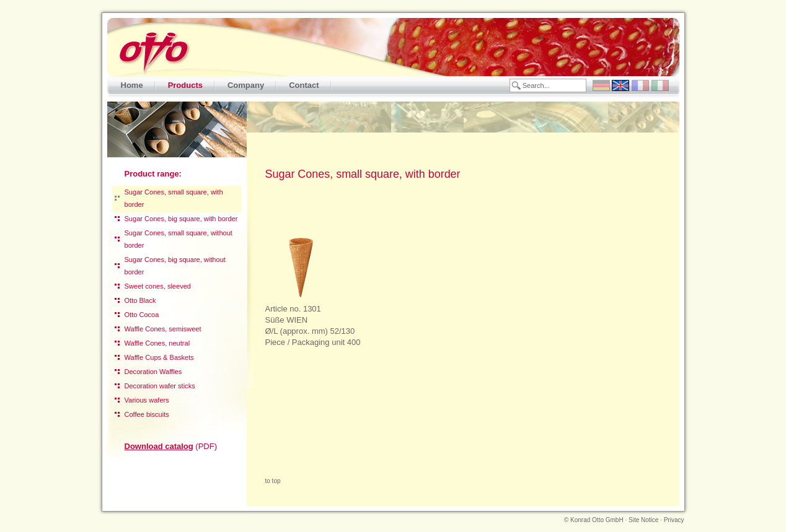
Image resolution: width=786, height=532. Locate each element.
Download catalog (159, 446)
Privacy (674, 520)
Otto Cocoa (142, 315)
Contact (304, 85)
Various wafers (147, 400)
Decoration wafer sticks (160, 386)
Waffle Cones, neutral (157, 343)
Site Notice (643, 520)
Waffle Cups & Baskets (159, 357)
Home (132, 85)
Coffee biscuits (147, 414)
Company (246, 85)
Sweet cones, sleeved (158, 286)
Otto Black (140, 300)
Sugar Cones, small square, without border (179, 239)
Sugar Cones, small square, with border (174, 198)
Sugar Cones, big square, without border (175, 266)
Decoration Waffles (153, 372)
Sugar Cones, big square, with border (181, 219)
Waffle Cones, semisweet (163, 329)
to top (273, 481)
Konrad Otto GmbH (597, 520)
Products (185, 85)
